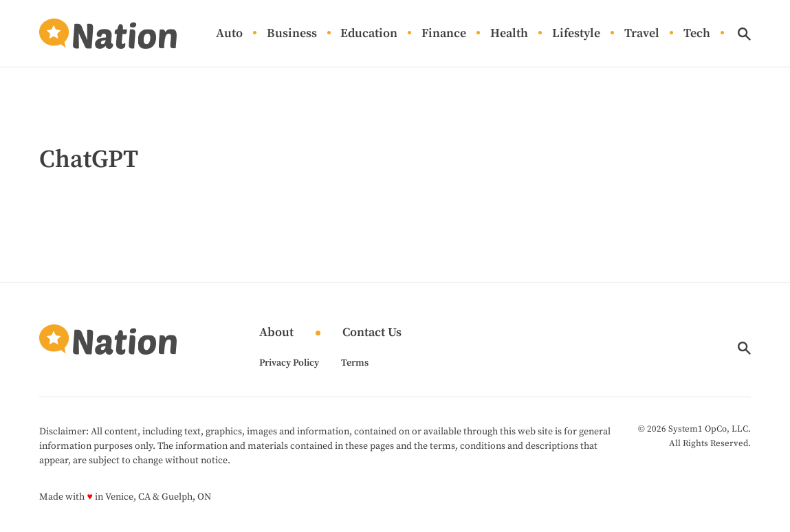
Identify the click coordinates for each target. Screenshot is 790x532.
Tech (697, 34)
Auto (229, 34)
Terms (355, 363)
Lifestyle (576, 34)
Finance (444, 34)
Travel (642, 34)
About (276, 333)
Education (369, 34)
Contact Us (372, 333)
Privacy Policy (289, 363)
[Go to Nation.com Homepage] (108, 34)
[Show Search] (744, 34)
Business (292, 34)
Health (509, 34)
